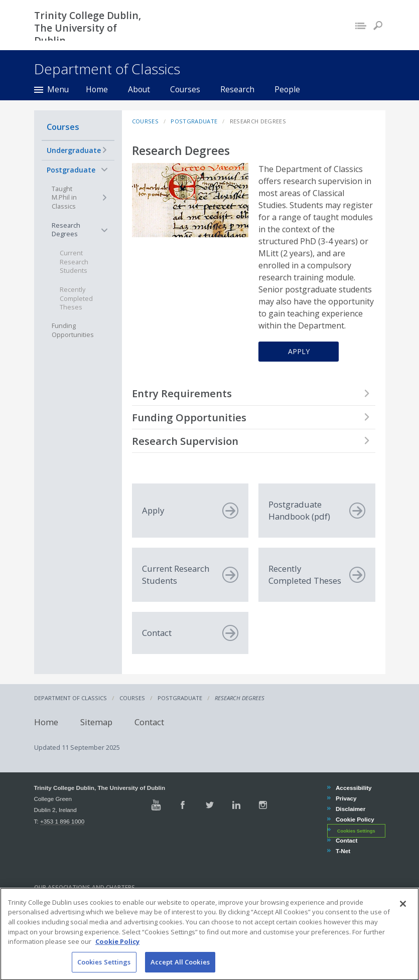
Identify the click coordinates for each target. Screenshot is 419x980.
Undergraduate (74, 150)
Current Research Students (74, 262)
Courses (185, 89)
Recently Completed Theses (76, 298)
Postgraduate (71, 170)
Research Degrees (66, 230)
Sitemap (96, 722)
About (139, 89)
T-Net (343, 851)
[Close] (403, 921)
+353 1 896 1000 (62, 821)
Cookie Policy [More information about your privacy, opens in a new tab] (117, 958)
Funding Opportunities (73, 330)
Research (237, 89)
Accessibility (354, 788)
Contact (149, 722)
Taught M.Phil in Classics (64, 198)
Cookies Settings (356, 831)
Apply (299, 351)
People (287, 89)
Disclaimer (350, 809)
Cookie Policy (355, 819)
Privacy (346, 798)
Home (97, 89)
